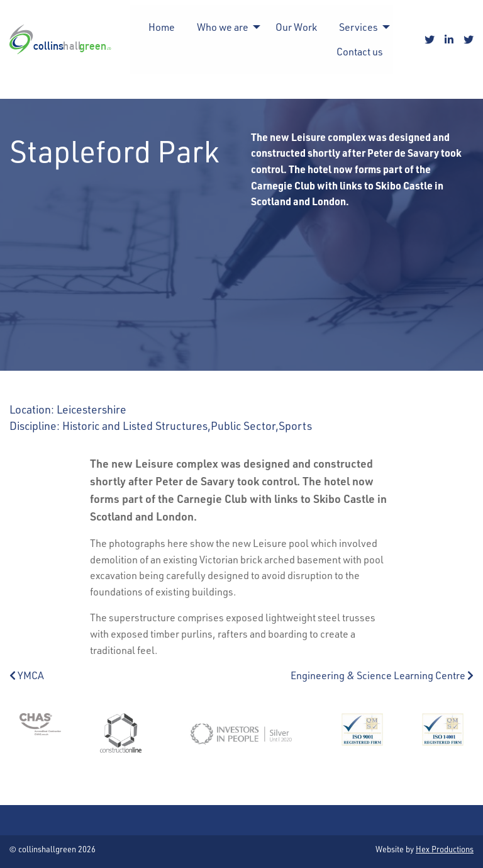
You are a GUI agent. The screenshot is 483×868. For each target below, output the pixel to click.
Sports (295, 425)
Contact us (360, 51)
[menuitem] (162, 27)
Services (358, 27)
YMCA (27, 675)
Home (162, 27)
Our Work (296, 27)
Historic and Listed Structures (135, 425)
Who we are (223, 27)
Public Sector (243, 425)
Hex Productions (445, 849)
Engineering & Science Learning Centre (382, 675)
